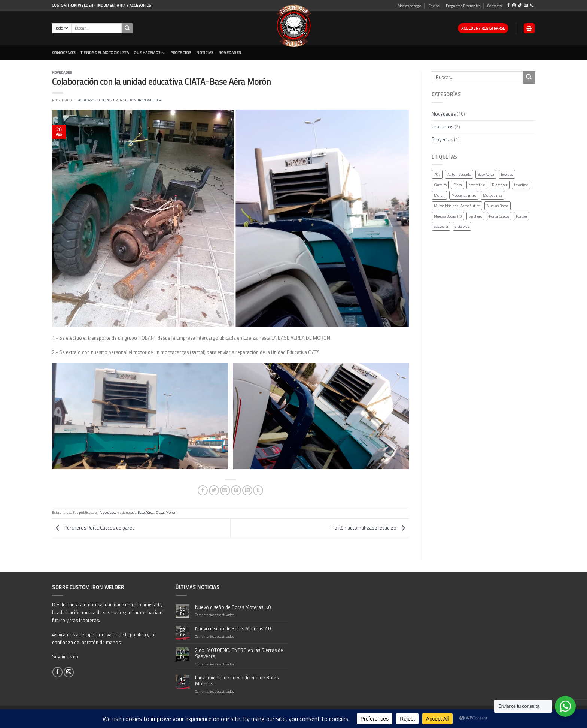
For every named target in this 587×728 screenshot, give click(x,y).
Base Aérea (146, 512)
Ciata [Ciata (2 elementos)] (458, 185)
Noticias (205, 52)
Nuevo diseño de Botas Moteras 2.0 (233, 629)
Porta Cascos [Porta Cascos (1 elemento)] (499, 216)
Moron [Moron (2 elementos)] (439, 195)
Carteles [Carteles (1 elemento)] (440, 185)
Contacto (494, 6)
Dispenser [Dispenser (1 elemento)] (500, 185)
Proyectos (181, 52)
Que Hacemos (150, 53)
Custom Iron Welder (142, 100)
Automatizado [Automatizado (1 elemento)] (459, 175)
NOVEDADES (229, 52)
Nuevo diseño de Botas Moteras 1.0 (233, 607)
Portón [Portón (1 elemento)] (521, 216)
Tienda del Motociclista (105, 52)
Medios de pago (409, 6)
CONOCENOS (64, 52)
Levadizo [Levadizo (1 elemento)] (521, 185)
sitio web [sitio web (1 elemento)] (462, 227)
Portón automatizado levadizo (370, 528)
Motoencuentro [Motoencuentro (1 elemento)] (464, 195)
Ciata (160, 512)
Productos (442, 127)
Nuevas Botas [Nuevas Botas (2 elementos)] (498, 206)
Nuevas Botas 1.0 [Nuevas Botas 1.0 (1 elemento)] (448, 216)
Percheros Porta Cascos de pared (93, 528)
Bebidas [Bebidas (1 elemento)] (507, 175)
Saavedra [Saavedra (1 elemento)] (441, 227)
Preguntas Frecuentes (463, 6)
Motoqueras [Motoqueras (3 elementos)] (492, 195)
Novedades (62, 73)
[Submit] (529, 77)
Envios (434, 6)
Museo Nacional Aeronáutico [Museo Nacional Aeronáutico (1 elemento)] (457, 206)
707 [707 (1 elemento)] (437, 175)
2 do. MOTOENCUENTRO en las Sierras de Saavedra (239, 653)
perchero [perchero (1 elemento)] (475, 216)
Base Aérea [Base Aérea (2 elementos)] (486, 175)
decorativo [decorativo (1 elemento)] (477, 185)
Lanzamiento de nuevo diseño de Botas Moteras (237, 681)
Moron (171, 512)
